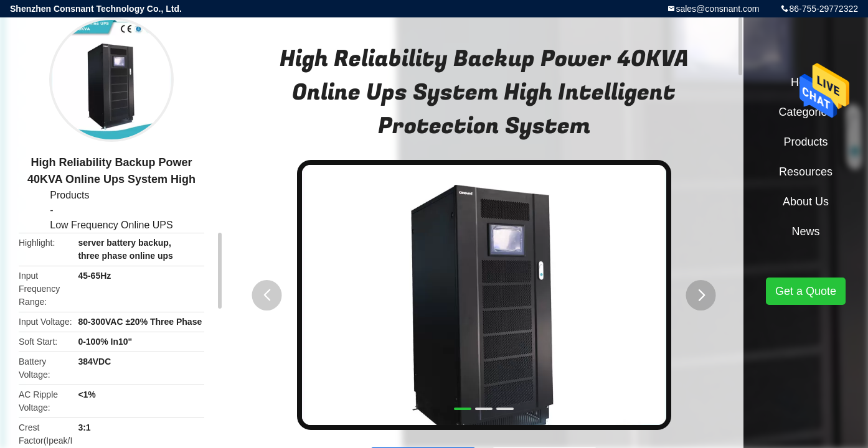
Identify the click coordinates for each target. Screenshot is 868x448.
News (805, 231)
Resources (806, 172)
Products (69, 195)
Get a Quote (806, 291)
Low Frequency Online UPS (111, 225)
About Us (806, 202)
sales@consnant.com (717, 9)
